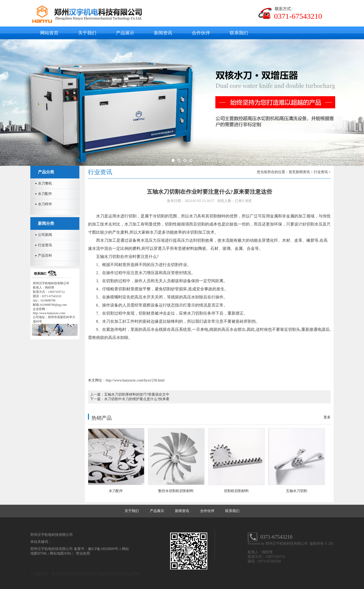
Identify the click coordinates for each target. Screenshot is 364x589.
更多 (327, 417)
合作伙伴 (201, 33)
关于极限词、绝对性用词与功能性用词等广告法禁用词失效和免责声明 (85, 574)
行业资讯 (45, 245)
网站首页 (49, 33)
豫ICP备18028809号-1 (105, 549)
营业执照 (83, 553)
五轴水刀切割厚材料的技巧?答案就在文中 (137, 394)
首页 (292, 172)
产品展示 (125, 33)
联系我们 (239, 33)
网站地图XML (61, 553)
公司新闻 (45, 235)
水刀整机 (45, 183)
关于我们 (87, 33)
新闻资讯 (163, 33)
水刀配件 (45, 194)
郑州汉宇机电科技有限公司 (287, 544)
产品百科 (45, 256)
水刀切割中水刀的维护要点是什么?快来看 (137, 399)
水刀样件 (45, 204)
